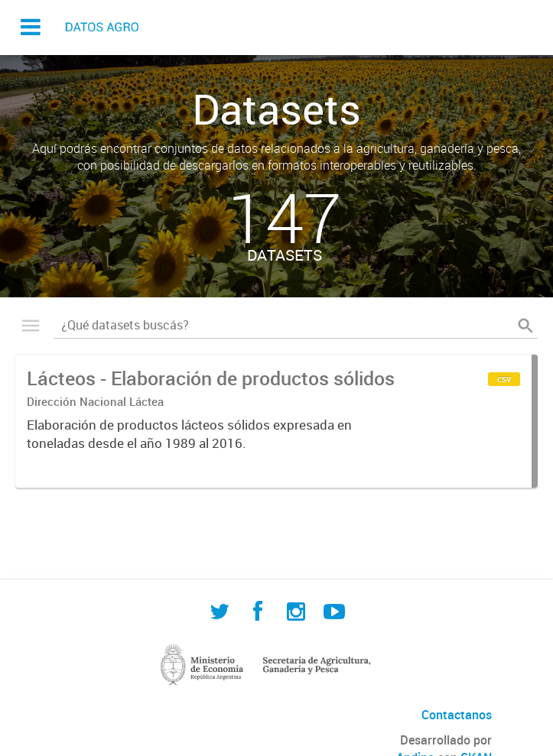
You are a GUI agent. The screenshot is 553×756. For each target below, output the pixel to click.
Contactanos (457, 715)
